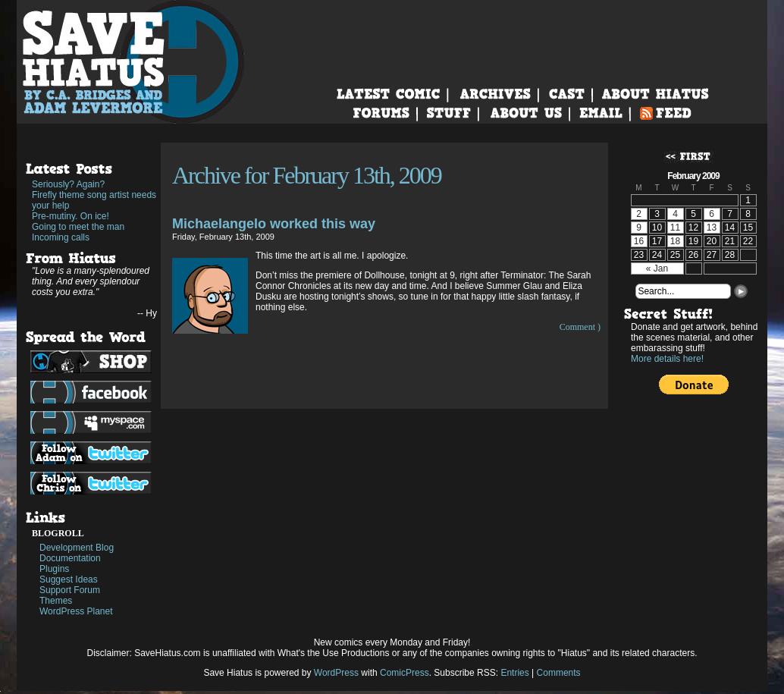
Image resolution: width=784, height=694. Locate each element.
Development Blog (77, 548)
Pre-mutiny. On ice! (71, 216)
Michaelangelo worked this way (274, 224)
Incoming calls (61, 237)
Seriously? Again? (68, 184)
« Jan (657, 268)
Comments (559, 673)
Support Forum (70, 590)
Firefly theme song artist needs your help (94, 200)
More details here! (667, 359)
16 (639, 241)
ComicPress (405, 673)
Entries (514, 673)
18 (675, 241)
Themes (56, 601)
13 (712, 228)
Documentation (70, 558)
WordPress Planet (76, 611)
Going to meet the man (78, 227)
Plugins (54, 569)
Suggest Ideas (69, 579)
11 (675, 228)
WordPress (336, 673)
